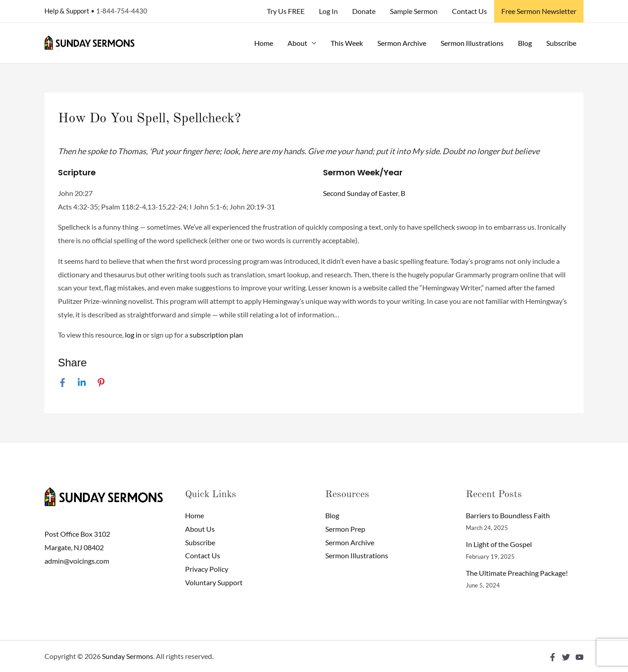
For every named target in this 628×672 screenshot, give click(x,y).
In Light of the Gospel (499, 544)
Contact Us (469, 11)
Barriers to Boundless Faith (508, 515)
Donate (364, 11)
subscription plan (216, 335)
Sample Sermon (414, 11)
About (297, 43)
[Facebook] (62, 382)
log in (133, 335)
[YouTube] (579, 657)
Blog (525, 43)
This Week (347, 43)
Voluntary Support (214, 582)
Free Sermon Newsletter (539, 11)
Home (264, 43)
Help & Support (67, 11)
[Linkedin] (82, 382)
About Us (200, 529)
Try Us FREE (286, 11)
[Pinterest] (101, 382)
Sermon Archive (402, 43)
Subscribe (561, 43)
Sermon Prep (345, 529)
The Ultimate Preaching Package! (517, 573)
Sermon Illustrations (472, 43)
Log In (328, 11)
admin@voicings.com (77, 561)
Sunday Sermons (128, 656)
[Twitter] (566, 657)
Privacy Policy (207, 569)
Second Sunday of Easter (360, 193)
